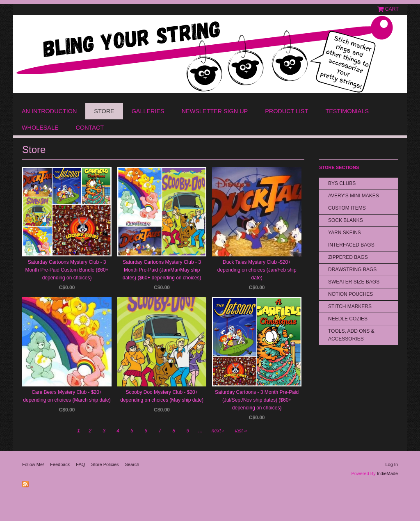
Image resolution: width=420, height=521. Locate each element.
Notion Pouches (350, 294)
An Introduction (49, 111)
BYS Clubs (342, 183)
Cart (392, 9)
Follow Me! (33, 464)
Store (104, 111)
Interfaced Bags (351, 245)
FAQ (80, 464)
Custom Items (347, 208)
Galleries (148, 111)
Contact (90, 128)
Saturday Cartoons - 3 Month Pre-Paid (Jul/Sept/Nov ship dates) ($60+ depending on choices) (257, 400)
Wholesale (40, 128)
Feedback (60, 464)
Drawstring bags (352, 270)
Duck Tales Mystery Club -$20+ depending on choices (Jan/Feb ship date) (257, 270)
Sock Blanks (346, 220)
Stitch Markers (350, 306)
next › (218, 431)
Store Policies (105, 464)
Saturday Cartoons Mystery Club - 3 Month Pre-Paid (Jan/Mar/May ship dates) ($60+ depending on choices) (162, 270)
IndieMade (387, 473)
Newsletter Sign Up (215, 111)
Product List (286, 111)
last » (241, 431)
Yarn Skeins (345, 233)
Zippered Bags (348, 257)
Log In (391, 464)
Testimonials (347, 111)
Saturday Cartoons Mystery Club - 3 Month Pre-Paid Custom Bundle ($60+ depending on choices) (67, 270)
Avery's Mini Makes (354, 196)
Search (132, 464)
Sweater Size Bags (354, 282)
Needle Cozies (348, 319)
